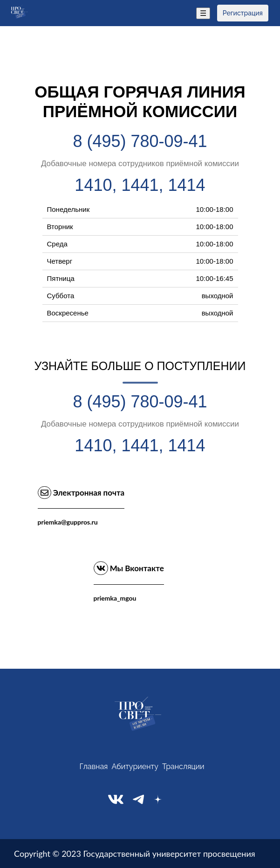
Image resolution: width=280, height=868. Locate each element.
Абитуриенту (135, 766)
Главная (93, 766)
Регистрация (243, 13)
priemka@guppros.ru (68, 522)
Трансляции (183, 766)
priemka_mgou (115, 598)
